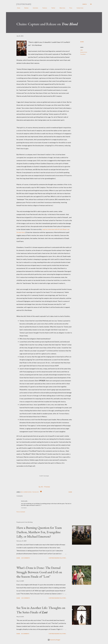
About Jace (61, 8)
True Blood (83, 54)
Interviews (35, 8)
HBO (81, 50)
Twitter (52, 8)
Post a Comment (21, 512)
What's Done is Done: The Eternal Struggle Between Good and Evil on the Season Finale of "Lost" (39, 572)
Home (18, 8)
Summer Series (84, 52)
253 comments (25, 558)
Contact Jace (79, 8)
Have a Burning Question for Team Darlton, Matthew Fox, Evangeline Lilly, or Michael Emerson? (39, 532)
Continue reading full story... (57, 558)
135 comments (25, 598)
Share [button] (82, 42)
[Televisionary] (24, 4)
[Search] (85, 4)
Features (44, 8)
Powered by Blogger (54, 640)
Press (70, 8)
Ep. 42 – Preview (44, 487)
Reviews (26, 8)
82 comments (25, 634)
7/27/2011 (24, 508)
